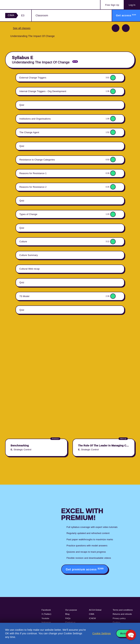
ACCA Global (95, 610)
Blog (67, 614)
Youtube (45, 618)
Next (126, 28)
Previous (116, 28)
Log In (132, 5)
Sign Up (112, 5)
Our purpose (71, 610)
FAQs (68, 618)
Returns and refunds (122, 614)
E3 (23, 15)
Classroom (42, 15)
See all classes (22, 28)
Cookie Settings (102, 633)
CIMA (11, 15)
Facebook (46, 610)
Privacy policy (119, 618)
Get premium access (85, 569)
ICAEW (92, 618)
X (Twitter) (46, 614)
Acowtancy (20, 5)
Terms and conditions (123, 610)
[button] (131, 635)
